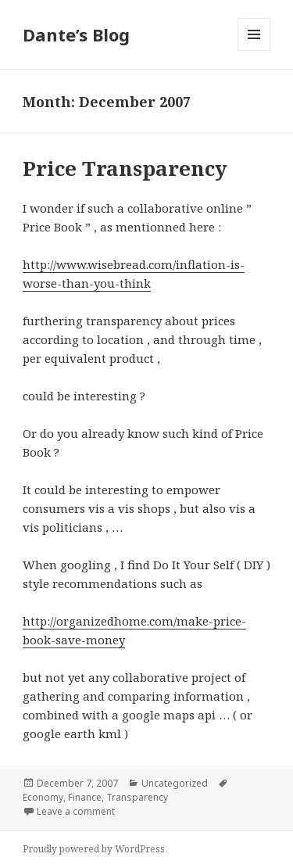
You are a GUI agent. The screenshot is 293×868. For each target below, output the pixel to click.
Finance (85, 797)
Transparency (137, 797)
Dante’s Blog (76, 34)
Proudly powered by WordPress (94, 849)
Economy (43, 797)
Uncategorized (175, 783)
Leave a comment (76, 811)
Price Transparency (125, 168)
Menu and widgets (254, 50)
